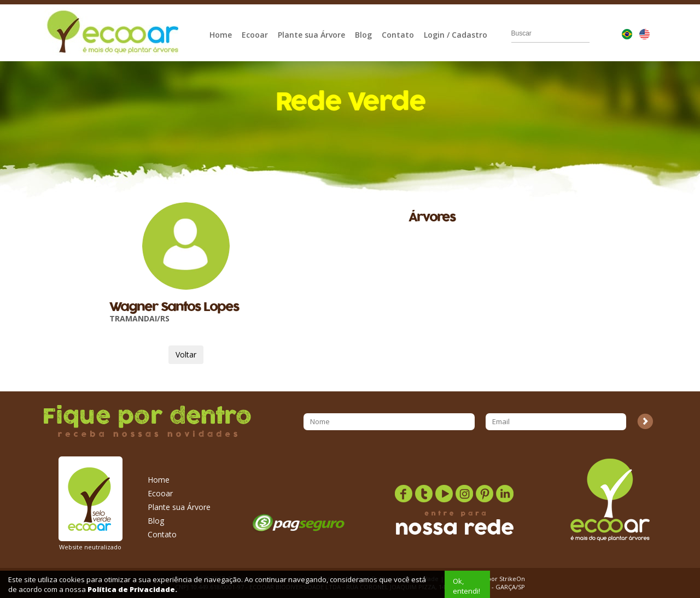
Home (221, 35)
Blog (363, 35)
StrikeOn (512, 579)
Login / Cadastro (456, 35)
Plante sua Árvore (311, 35)
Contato (398, 35)
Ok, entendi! (466, 586)
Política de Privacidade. (132, 589)
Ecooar (255, 35)
